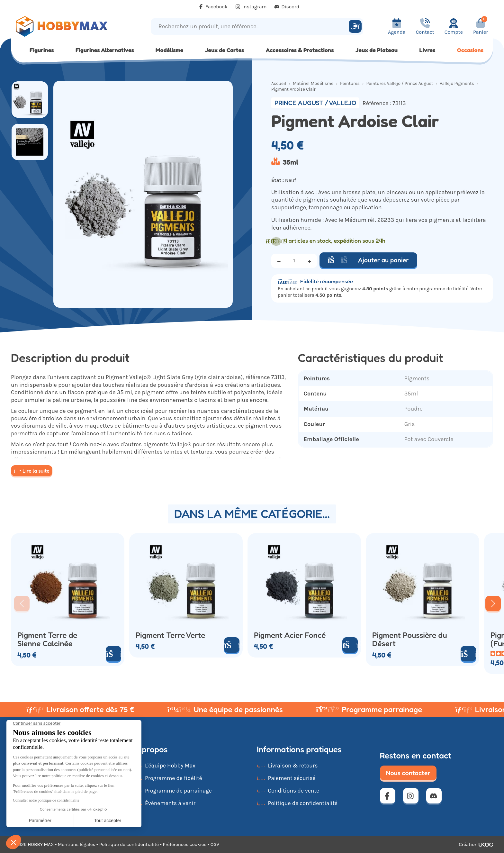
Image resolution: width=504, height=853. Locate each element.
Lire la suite (32, 471)
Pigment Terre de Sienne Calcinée (47, 639)
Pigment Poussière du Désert (410, 639)
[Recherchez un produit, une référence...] (251, 27)
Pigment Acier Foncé (290, 635)
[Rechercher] (355, 26)
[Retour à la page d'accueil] (71, 27)
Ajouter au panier (368, 260)
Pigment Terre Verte (170, 635)
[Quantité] (294, 261)
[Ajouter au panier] (113, 654)
